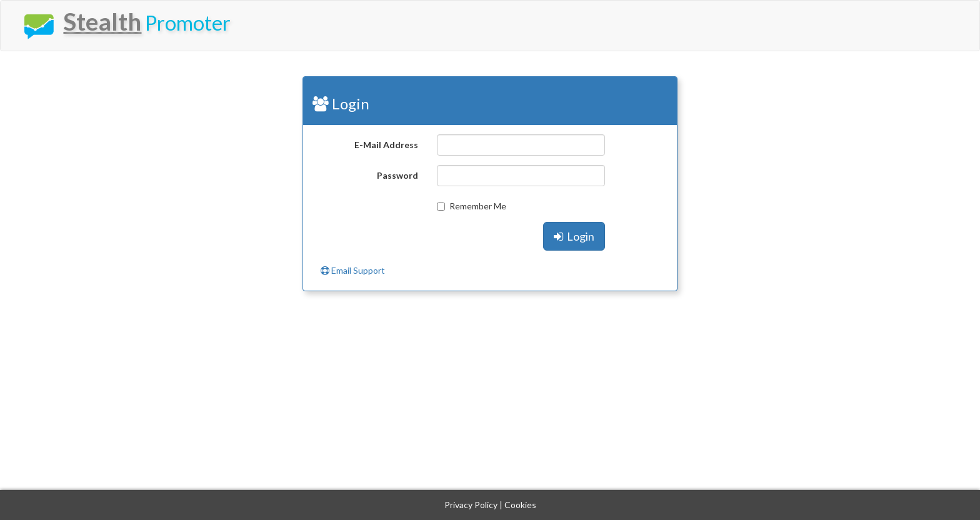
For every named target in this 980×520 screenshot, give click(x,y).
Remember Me (472, 206)
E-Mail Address (386, 145)
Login (574, 236)
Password (397, 175)
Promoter (124, 24)
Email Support (353, 270)
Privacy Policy (471, 505)
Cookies (520, 505)
